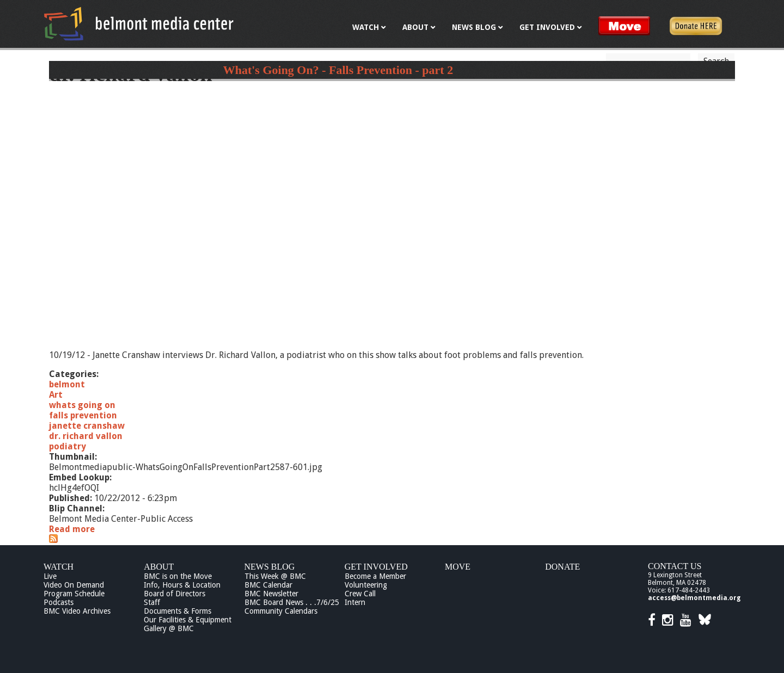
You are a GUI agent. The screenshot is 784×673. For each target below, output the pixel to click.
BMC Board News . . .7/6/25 (292, 602)
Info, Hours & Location (182, 585)
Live (50, 576)
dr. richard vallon (86, 436)
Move (458, 567)
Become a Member (375, 576)
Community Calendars (281, 611)
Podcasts (59, 602)
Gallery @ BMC (169, 628)
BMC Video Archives (77, 611)
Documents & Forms (177, 611)
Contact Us (675, 566)
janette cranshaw (87, 426)
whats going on (82, 405)
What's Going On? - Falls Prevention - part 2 (338, 70)
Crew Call (360, 594)
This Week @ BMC (275, 576)
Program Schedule (74, 594)
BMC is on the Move (178, 576)
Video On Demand (74, 585)
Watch (59, 567)
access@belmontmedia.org (694, 598)
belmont (67, 384)
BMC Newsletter (271, 594)
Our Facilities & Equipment (188, 620)
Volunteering (366, 585)
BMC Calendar (268, 585)
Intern (355, 602)
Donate (562, 567)
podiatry (68, 446)
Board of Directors (174, 594)
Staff (152, 602)
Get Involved (376, 567)
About (159, 567)
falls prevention (83, 415)
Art (56, 395)
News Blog (270, 567)
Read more (72, 529)
